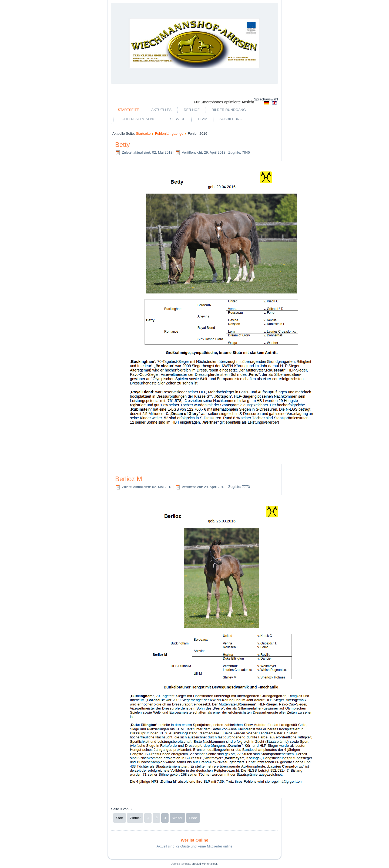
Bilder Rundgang (229, 110)
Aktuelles (161, 110)
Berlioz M (129, 479)
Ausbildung (231, 119)
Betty (123, 145)
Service (178, 119)
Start (120, 818)
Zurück (135, 818)
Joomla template (181, 864)
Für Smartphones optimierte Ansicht (224, 102)
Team (202, 119)
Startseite (128, 110)
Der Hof (192, 110)
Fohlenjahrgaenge (139, 119)
